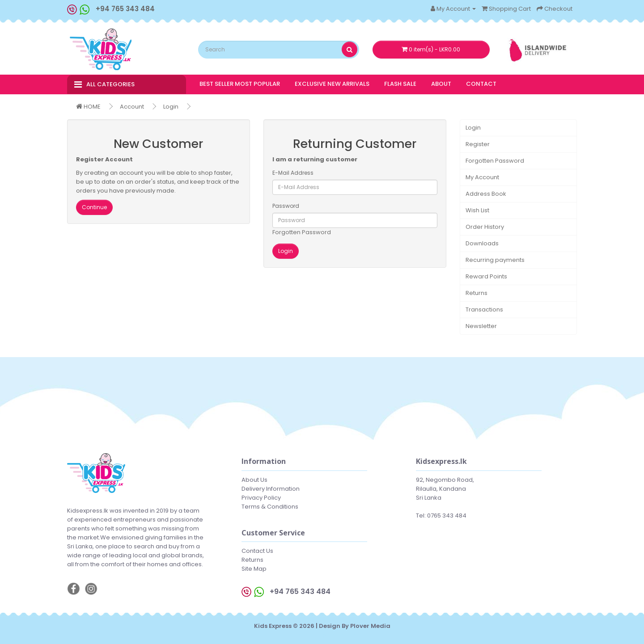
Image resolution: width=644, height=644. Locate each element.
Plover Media (370, 626)
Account (132, 107)
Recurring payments (495, 260)
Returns (477, 293)
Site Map (254, 569)
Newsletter (481, 326)
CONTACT (481, 84)
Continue (94, 207)
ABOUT (441, 84)
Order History (485, 227)
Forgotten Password (302, 232)
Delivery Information (271, 489)
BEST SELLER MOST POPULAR (240, 84)
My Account (482, 177)
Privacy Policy (261, 498)
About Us (254, 480)
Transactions (484, 309)
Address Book (486, 194)
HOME (88, 107)
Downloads (482, 243)
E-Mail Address (293, 173)
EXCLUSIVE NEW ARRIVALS (332, 84)
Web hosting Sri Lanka (322, 635)
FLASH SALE (400, 84)
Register (478, 144)
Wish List (477, 210)
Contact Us (257, 551)
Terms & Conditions (270, 507)
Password (286, 206)
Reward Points (486, 276)
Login (171, 107)
